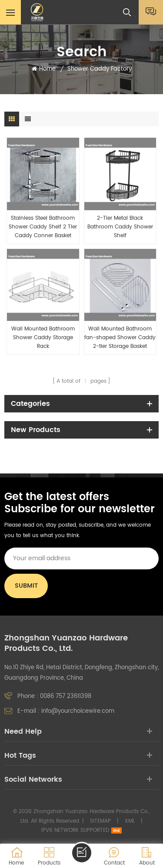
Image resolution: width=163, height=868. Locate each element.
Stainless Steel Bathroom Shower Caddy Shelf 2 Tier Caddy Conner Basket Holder (43, 227)
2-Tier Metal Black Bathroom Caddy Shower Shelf (120, 227)
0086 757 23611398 (66, 696)
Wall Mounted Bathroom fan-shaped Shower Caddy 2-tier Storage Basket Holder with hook (120, 338)
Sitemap (100, 821)
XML (130, 821)
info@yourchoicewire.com (78, 711)
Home (44, 69)
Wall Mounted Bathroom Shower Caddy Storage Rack (43, 338)
